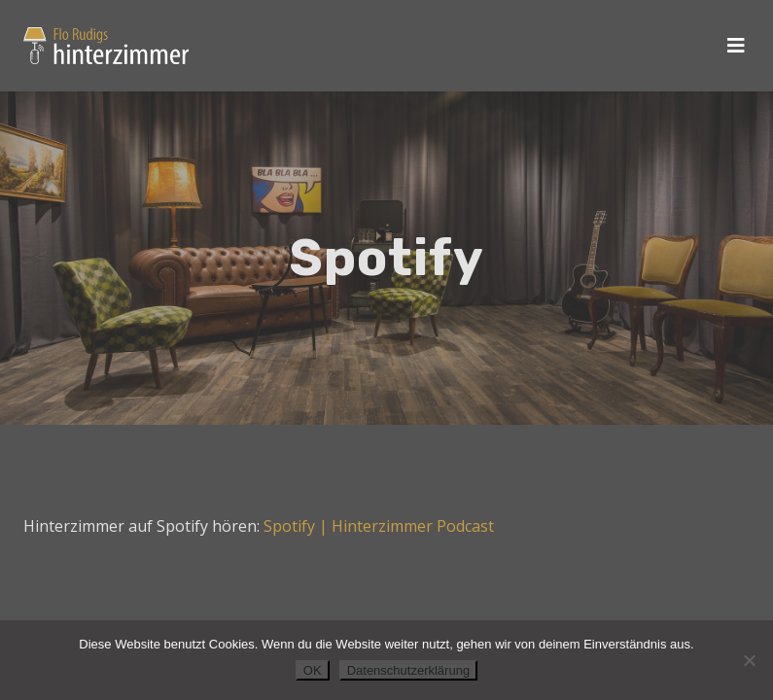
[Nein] (749, 660)
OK (313, 670)
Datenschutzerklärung (408, 670)
